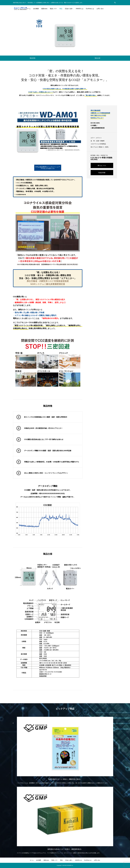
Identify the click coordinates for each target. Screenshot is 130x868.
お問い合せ (100, 9)
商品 (61, 9)
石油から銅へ (69, 9)
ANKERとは (80, 9)
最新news (44, 9)
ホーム (29, 9)
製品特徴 (33, 58)
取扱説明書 (102, 173)
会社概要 (36, 9)
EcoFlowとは (90, 9)
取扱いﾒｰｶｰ (53, 9)
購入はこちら (102, 166)
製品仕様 (97, 58)
